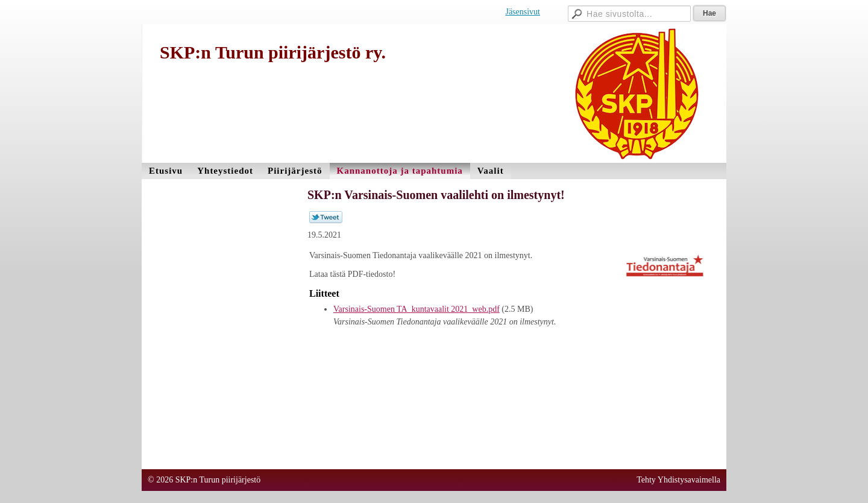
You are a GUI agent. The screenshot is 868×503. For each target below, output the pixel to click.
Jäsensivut (523, 12)
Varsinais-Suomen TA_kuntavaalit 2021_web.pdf (417, 309)
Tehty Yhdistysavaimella (678, 480)
